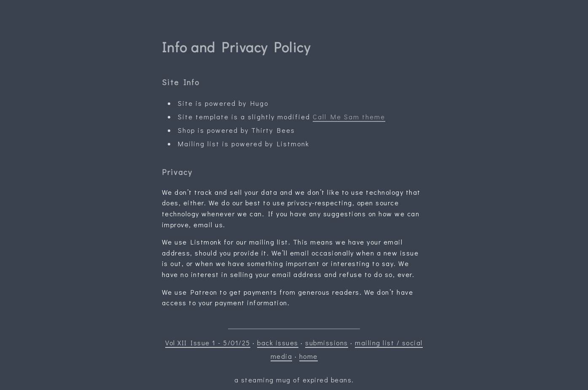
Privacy (177, 172)
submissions (327, 343)
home (309, 356)
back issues (278, 343)
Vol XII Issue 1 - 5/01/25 (208, 343)
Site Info (181, 82)
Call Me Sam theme (349, 117)
